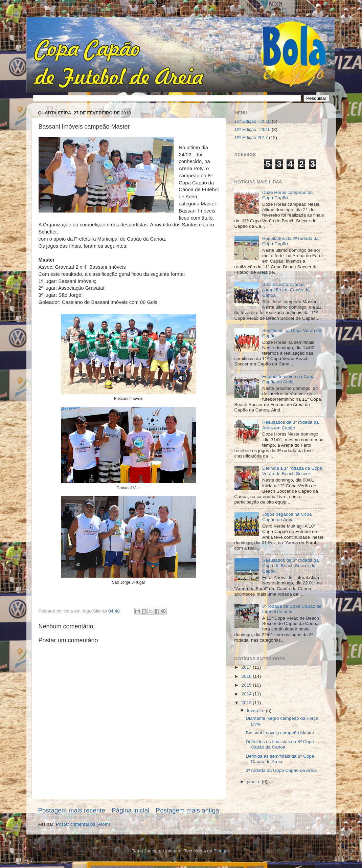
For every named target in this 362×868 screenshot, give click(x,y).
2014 (247, 694)
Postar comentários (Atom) (83, 824)
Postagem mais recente (72, 810)
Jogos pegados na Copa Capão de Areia (287, 517)
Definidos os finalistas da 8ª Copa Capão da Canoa (280, 744)
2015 (247, 685)
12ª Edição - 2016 (253, 129)
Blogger (221, 851)
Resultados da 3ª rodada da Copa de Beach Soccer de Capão (290, 566)
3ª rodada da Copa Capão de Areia (281, 770)
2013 (247, 703)
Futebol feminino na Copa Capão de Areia (288, 379)
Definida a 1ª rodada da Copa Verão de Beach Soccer (292, 471)
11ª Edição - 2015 (253, 121)
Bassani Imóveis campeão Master (280, 733)
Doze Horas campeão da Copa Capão (287, 195)
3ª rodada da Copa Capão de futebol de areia (292, 609)
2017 (247, 667)
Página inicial (130, 810)
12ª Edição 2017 (251, 138)
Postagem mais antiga (188, 810)
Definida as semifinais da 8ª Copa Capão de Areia (280, 759)
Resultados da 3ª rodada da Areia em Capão (290, 425)
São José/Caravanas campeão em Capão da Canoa (286, 290)
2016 (247, 676)
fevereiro (256, 710)
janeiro (254, 782)
